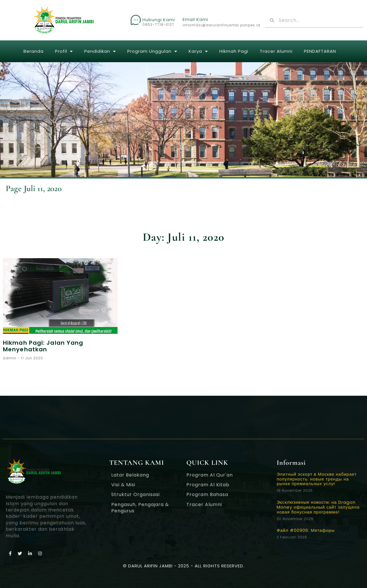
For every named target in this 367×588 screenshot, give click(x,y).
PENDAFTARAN (320, 51)
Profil (64, 51)
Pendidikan (100, 51)
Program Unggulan (152, 51)
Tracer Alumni (276, 51)
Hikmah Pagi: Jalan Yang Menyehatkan (43, 346)
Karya (198, 51)
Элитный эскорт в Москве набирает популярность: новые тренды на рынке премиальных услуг (317, 479)
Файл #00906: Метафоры (306, 530)
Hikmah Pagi (234, 51)
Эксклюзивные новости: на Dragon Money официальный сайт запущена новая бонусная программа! (318, 507)
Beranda (34, 51)
